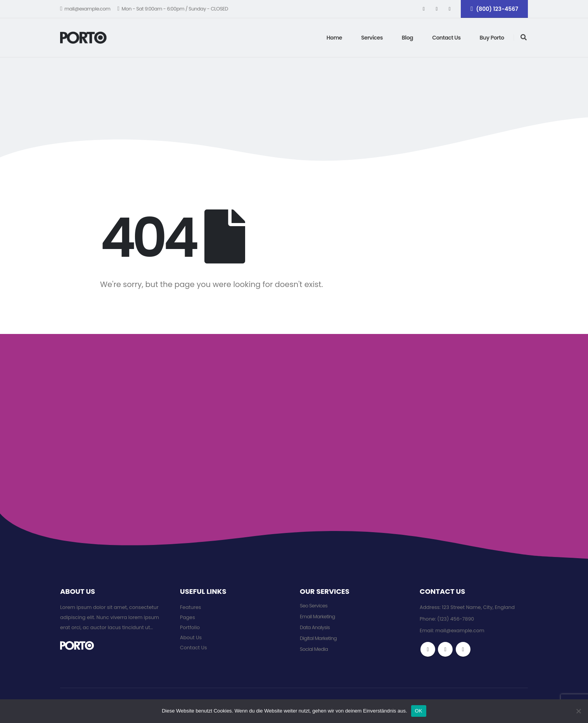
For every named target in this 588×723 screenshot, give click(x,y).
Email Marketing (317, 617)
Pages (188, 617)
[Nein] (578, 711)
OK (419, 711)
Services (372, 38)
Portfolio (190, 627)
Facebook (428, 649)
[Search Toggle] (524, 38)
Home (334, 38)
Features (190, 607)
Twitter (445, 649)
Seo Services (314, 606)
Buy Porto (492, 38)
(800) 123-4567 (494, 9)
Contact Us (446, 38)
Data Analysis (315, 627)
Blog (407, 38)
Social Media (314, 649)
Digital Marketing (318, 638)
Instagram (463, 649)
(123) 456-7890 (456, 619)
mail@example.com (85, 9)
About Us (191, 637)
